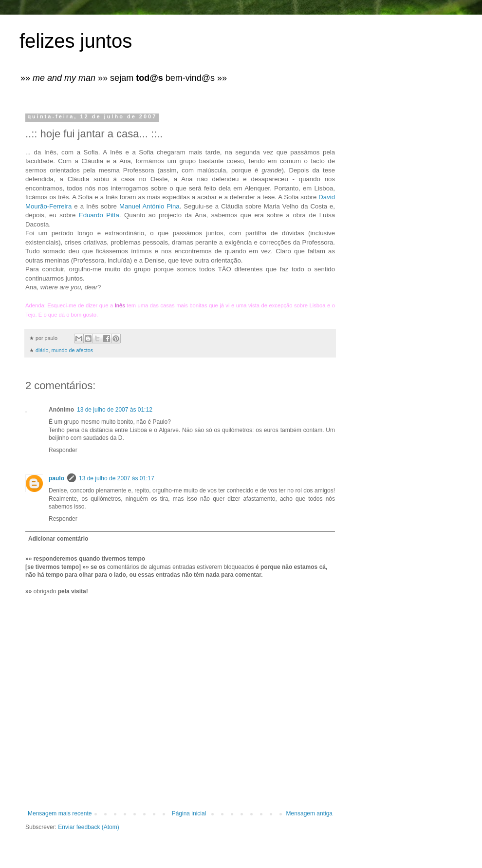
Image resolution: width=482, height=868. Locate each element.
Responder (63, 450)
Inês (120, 305)
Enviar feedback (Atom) (88, 827)
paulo (56, 478)
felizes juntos (76, 41)
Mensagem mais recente (60, 813)
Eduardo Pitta (99, 215)
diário (42, 350)
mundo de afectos (72, 350)
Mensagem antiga (309, 813)
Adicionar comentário (58, 539)
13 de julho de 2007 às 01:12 (115, 410)
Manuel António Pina (149, 206)
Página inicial (189, 813)
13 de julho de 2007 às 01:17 (117, 478)
